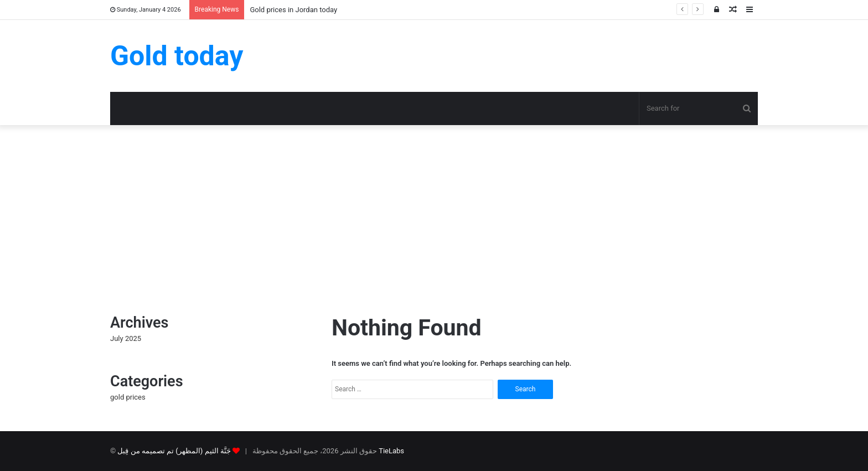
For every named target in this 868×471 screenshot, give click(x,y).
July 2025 (126, 338)
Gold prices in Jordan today (293, 10)
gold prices (128, 397)
